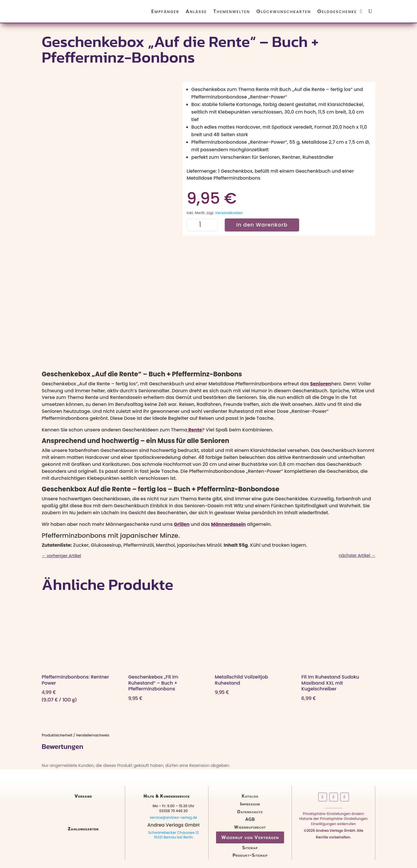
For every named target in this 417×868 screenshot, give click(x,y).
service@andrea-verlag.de (173, 817)
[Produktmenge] (202, 225)
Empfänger (165, 11)
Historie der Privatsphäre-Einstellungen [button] (333, 820)
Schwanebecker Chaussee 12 (174, 833)
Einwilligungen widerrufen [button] (333, 825)
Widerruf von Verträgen (250, 837)
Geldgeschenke (337, 11)
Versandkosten (229, 213)
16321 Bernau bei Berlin (173, 837)
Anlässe (196, 11)
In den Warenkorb (262, 225)
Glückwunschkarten (284, 11)
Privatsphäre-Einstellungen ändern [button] (334, 815)
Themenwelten (232, 11)
